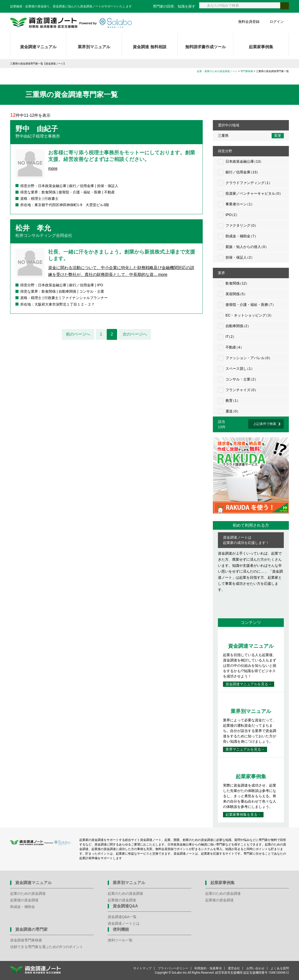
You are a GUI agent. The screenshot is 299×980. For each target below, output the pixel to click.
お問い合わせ (255, 968)
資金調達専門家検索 (26, 940)
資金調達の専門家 (31, 929)
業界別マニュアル (94, 47)
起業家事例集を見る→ (243, 815)
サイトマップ (142, 968)
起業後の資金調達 (24, 900)
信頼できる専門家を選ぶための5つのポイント (47, 947)
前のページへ (78, 334)
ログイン (277, 22)
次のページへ (135, 334)
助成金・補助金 (23, 907)
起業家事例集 (261, 47)
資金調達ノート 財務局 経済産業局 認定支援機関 (71, 23)
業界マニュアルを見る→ (245, 749)
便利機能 (121, 929)
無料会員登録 (249, 22)
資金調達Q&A (125, 906)
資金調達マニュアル (38, 47)
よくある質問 (280, 968)
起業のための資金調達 (28, 893)
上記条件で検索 (265, 424)
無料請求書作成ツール (205, 47)
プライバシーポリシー (173, 968)
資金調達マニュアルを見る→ (249, 684)
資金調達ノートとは (124, 923)
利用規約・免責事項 (208, 968)
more (53, 168)
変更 (278, 136)
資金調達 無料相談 (149, 47)
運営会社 (234, 968)
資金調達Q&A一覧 (122, 917)
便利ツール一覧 (120, 940)
